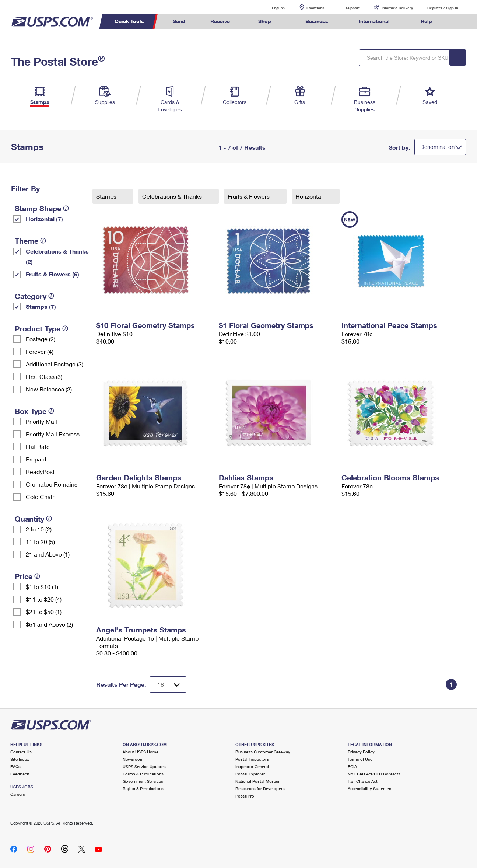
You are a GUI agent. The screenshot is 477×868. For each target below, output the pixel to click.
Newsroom (133, 759)
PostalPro (245, 796)
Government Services (143, 781)
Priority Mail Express (53, 434)
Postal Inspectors (252, 759)
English (271, 8)
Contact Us (21, 752)
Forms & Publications (143, 774)
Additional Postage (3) (55, 364)
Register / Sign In (443, 8)
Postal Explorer (250, 774)
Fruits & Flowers (249, 196)
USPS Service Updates (144, 766)
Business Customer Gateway (263, 752)
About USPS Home (141, 752)
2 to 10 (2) (39, 529)
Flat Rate (38, 447)
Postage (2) (41, 339)
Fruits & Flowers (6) (52, 274)
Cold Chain (41, 497)
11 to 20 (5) (40, 542)
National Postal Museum (259, 781)
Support (353, 8)
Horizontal (310, 196)
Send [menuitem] (179, 21)
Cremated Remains (52, 484)
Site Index (20, 759)
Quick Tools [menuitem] (129, 21)
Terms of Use (360, 759)
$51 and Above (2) (49, 624)
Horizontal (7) (44, 219)
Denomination (437, 147)
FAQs (15, 766)
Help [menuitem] (426, 21)
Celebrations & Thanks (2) (57, 256)
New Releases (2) (49, 389)
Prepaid (36, 459)
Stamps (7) (41, 306)
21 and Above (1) (48, 554)
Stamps (107, 196)
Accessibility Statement (370, 789)
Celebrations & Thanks (173, 196)
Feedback (20, 774)
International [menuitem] (374, 21)
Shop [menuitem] (265, 21)
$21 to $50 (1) (44, 612)
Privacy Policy (361, 752)
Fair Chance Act (363, 781)
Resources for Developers (260, 789)
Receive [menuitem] (220, 21)
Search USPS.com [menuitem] (459, 22)
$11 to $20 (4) (44, 599)
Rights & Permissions (143, 789)
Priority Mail (41, 421)
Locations (315, 8)
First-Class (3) (44, 377)
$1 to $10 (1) (42, 587)
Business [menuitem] (317, 21)
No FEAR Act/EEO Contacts (374, 774)
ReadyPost (40, 472)
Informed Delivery (397, 8)
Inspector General (252, 766)
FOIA (352, 766)
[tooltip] (66, 208)
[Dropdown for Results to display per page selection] (168, 684)
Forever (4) (40, 351)
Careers (18, 794)
